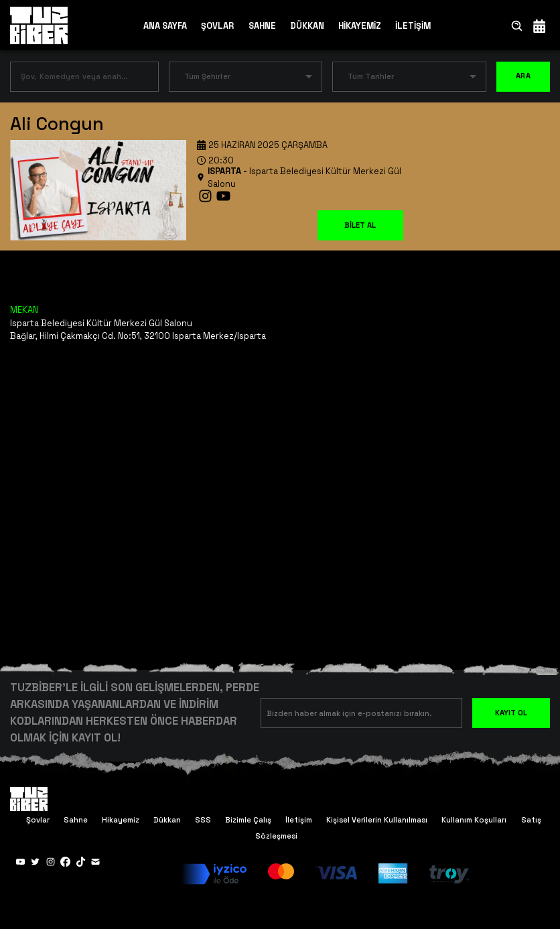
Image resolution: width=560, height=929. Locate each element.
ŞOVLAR (217, 26)
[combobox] (74, 79)
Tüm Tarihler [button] (371, 76)
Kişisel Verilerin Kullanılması (377, 820)
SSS (203, 820)
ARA (523, 77)
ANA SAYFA (165, 26)
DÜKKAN (307, 26)
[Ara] (517, 25)
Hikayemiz (121, 820)
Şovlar (38, 820)
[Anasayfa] (39, 25)
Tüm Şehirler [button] (207, 76)
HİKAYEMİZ (360, 26)
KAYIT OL (511, 713)
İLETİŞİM (413, 26)
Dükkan (167, 820)
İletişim (299, 820)
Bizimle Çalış (248, 820)
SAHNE (262, 26)
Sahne (76, 820)
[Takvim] (539, 25)
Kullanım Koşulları (474, 820)
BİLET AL (360, 225)
